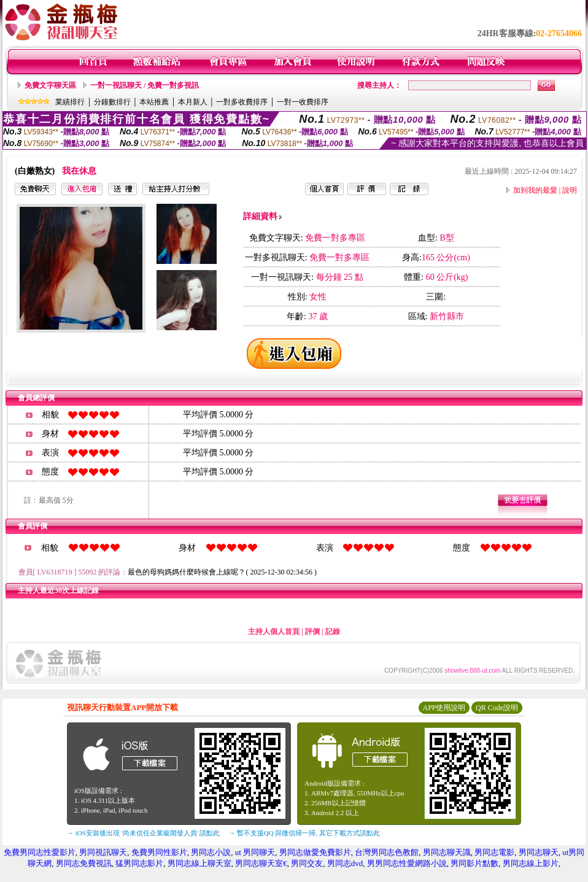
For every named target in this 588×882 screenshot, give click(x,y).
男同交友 (307, 863)
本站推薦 (154, 102)
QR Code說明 (497, 708)
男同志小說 (211, 852)
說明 (570, 190)
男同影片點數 (474, 863)
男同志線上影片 (531, 863)
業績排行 (70, 102)
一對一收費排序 (303, 102)
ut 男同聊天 (255, 852)
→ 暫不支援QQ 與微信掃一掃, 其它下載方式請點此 (304, 833)
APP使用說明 (444, 708)
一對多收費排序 (242, 102)
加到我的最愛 (535, 190)
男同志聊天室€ (261, 863)
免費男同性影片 (159, 852)
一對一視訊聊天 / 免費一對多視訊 (145, 85)
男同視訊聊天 (103, 852)
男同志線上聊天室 (199, 863)
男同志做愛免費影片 (315, 852)
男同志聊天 (539, 852)
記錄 (333, 632)
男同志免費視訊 (84, 863)
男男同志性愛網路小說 (407, 863)
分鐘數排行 (112, 102)
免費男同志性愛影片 (40, 852)
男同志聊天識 (447, 852)
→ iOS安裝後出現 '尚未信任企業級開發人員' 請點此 (143, 833)
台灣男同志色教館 (387, 852)
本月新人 (193, 102)
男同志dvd (345, 863)
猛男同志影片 (139, 863)
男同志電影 (494, 852)
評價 (312, 632)
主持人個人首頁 (274, 632)
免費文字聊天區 (50, 85)
